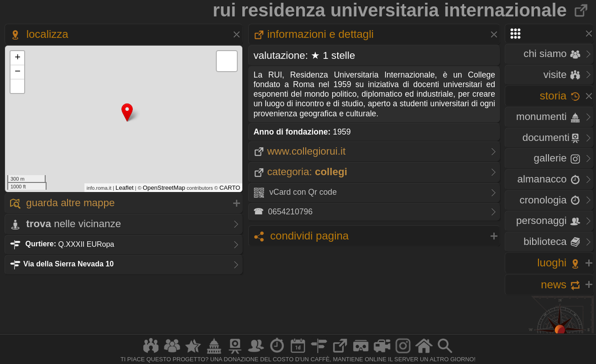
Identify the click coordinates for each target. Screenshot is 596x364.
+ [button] (18, 58)
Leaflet (125, 188)
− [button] (18, 72)
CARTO (230, 188)
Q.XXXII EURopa (62, 244)
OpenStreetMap (164, 188)
